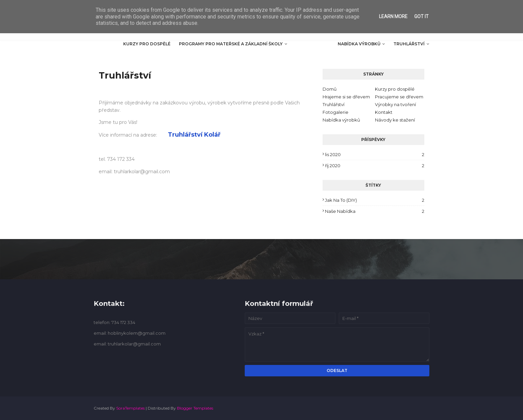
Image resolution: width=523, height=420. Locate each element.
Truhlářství (334, 104)
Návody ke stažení (395, 120)
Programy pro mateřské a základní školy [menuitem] (231, 44)
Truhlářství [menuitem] (409, 44)
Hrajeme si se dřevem (346, 97)
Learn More (393, 16)
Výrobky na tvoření (395, 104)
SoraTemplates (130, 408)
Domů (330, 89)
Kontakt (384, 112)
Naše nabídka (375, 211)
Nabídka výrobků (341, 120)
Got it (421, 16)
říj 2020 (375, 166)
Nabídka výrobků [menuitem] (359, 44)
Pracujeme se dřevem (399, 97)
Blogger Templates (195, 408)
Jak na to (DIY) (375, 200)
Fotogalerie (336, 112)
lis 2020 (375, 154)
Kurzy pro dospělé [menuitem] (147, 44)
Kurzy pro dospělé (395, 89)
